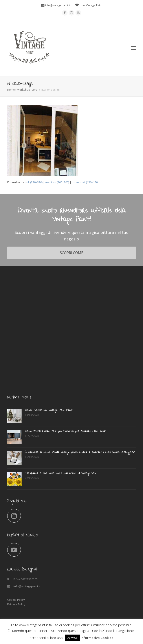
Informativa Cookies (97, 638)
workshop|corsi (28, 90)
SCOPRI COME (71, 253)
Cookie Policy (16, 600)
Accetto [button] (72, 638)
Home (11, 90)
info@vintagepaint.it (58, 5)
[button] (134, 48)
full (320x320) (34, 182)
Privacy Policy (16, 604)
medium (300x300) (57, 182)
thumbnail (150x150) (85, 182)
